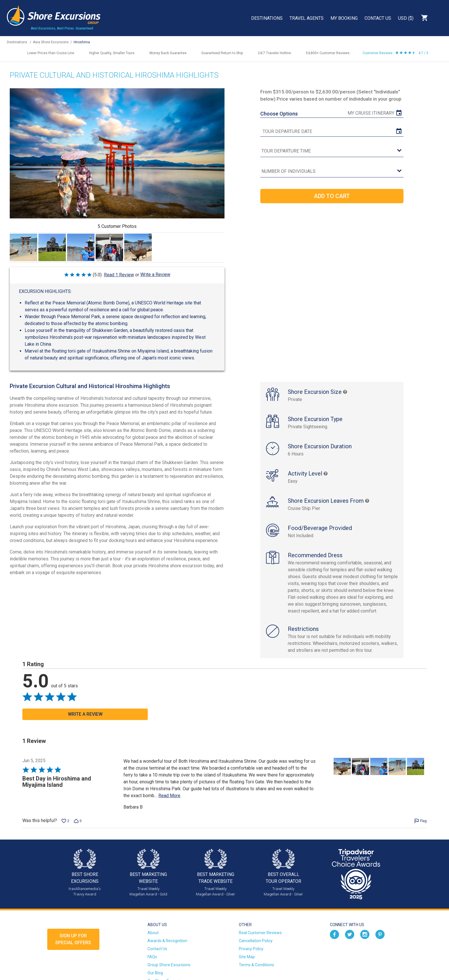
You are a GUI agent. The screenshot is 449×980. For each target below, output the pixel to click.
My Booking (344, 18)
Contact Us (378, 18)
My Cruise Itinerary (371, 113)
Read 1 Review (119, 275)
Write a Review (155, 274)
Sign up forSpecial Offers (73, 939)
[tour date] (332, 132)
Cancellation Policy (256, 941)
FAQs (152, 957)
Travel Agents (307, 18)
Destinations (267, 18)
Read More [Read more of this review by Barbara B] (169, 796)
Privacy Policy (251, 949)
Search (439, 18)
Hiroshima (82, 42)
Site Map (247, 957)
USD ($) (406, 18)
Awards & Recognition (167, 941)
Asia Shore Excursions (51, 42)
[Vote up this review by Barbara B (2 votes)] (65, 821)
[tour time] (332, 151)
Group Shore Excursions (169, 965)
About (153, 933)
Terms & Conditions (256, 965)
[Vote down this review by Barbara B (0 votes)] (78, 821)
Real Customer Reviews (260, 933)
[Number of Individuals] (332, 172)
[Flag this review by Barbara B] (421, 821)
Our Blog (155, 973)
